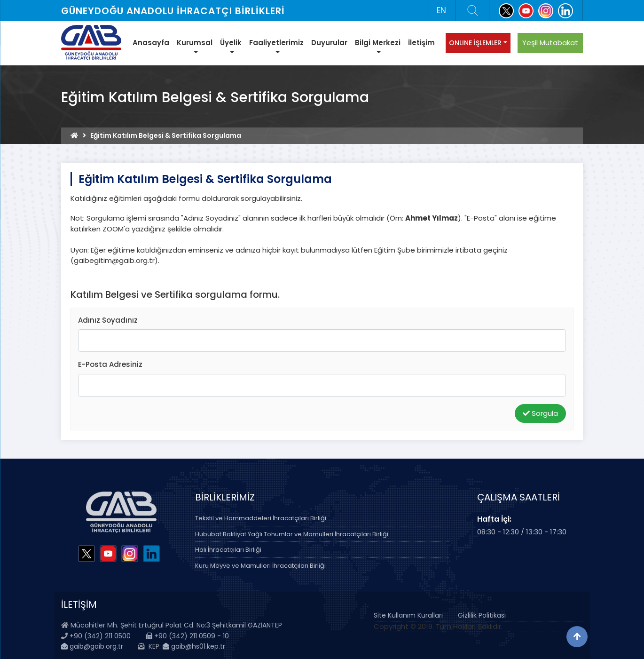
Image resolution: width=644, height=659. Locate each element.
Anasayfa (151, 43)
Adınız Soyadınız (108, 320)
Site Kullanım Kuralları (408, 615)
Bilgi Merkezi (378, 47)
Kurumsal (195, 47)
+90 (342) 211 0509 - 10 (187, 636)
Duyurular (329, 43)
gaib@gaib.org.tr (92, 646)
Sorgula (540, 413)
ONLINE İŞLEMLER (475, 43)
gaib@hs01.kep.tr (194, 646)
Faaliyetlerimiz (276, 47)
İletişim (421, 43)
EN (441, 10)
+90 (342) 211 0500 (100, 636)
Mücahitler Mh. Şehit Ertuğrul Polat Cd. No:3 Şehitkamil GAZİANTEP (176, 625)
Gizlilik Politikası (482, 615)
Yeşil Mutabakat (550, 43)
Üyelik (231, 47)
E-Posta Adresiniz (110, 364)
